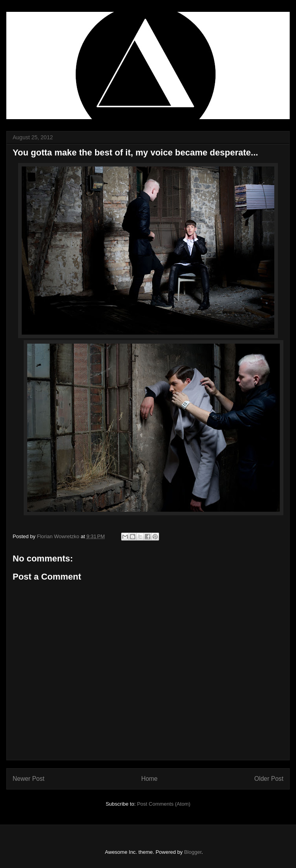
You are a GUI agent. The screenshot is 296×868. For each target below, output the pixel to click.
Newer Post (29, 779)
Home (150, 779)
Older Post (269, 779)
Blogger (193, 852)
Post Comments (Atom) (164, 804)
